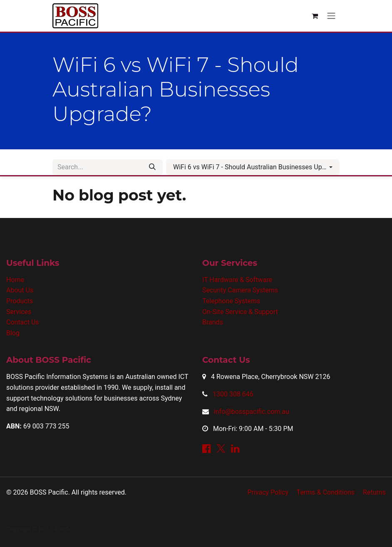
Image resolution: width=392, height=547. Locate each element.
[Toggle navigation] (331, 16)
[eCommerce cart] (315, 16)
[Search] (152, 167)
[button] (253, 167)
